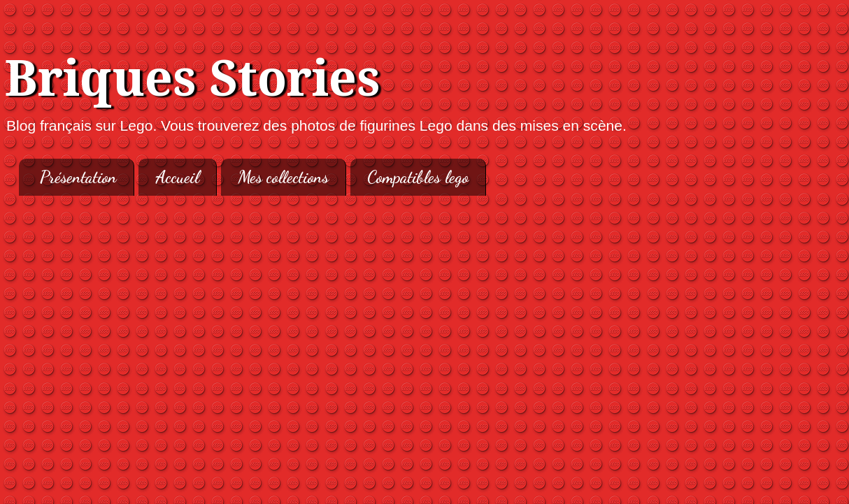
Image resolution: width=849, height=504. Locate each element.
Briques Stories (193, 79)
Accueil (177, 177)
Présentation (78, 177)
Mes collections (283, 177)
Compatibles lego (418, 177)
